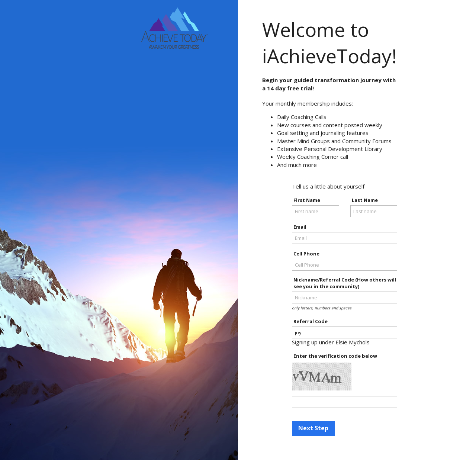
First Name (307, 200)
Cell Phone (306, 254)
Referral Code (311, 321)
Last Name (365, 200)
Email (300, 227)
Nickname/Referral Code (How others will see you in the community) (345, 283)
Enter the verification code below (335, 356)
